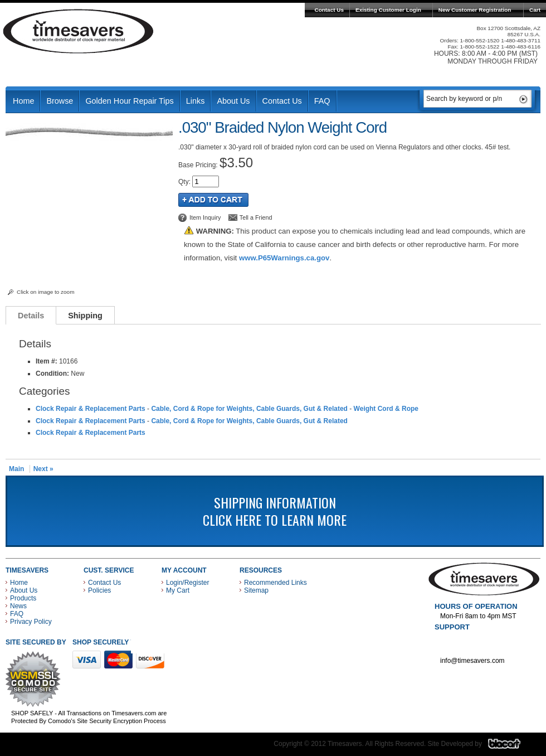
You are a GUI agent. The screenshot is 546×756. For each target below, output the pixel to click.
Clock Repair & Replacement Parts (91, 409)
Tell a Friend (256, 217)
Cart (535, 10)
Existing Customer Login (388, 10)
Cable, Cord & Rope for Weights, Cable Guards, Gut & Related (249, 409)
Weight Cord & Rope (386, 409)
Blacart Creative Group (511, 747)
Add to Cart (213, 200)
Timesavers (79, 31)
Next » (43, 469)
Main (16, 469)
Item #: (47, 361)
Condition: (52, 374)
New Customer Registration (475, 10)
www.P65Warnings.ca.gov (284, 258)
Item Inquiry (205, 217)
